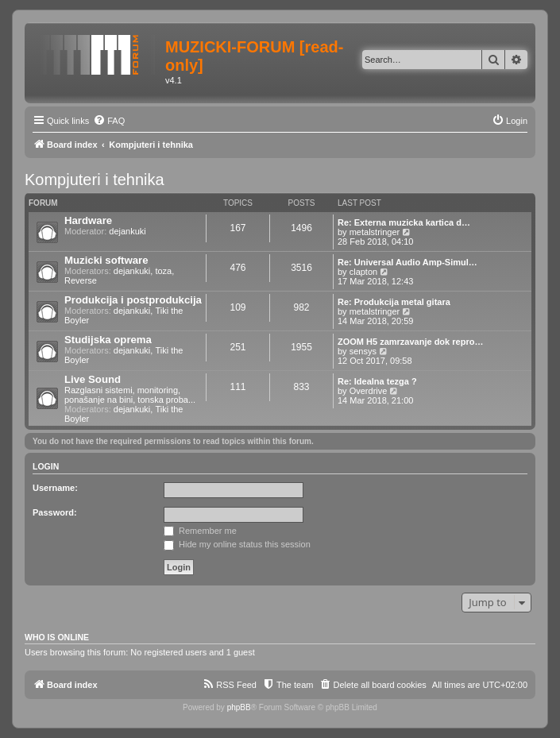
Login (46, 466)
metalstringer (375, 232)
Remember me (200, 531)
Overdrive (369, 391)
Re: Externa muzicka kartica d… (404, 222)
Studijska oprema (108, 340)
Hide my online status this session (237, 544)
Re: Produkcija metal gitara (394, 302)
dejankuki (127, 231)
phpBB (239, 707)
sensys (363, 351)
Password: (55, 512)
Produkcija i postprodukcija (133, 300)
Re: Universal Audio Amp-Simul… (407, 262)
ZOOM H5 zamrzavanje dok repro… (410, 342)
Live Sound (93, 379)
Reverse (81, 280)
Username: (55, 488)
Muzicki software (106, 260)
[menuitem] (109, 121)
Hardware (88, 220)
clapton (363, 272)
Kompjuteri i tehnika (95, 180)
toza (163, 271)
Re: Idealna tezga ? (377, 381)
